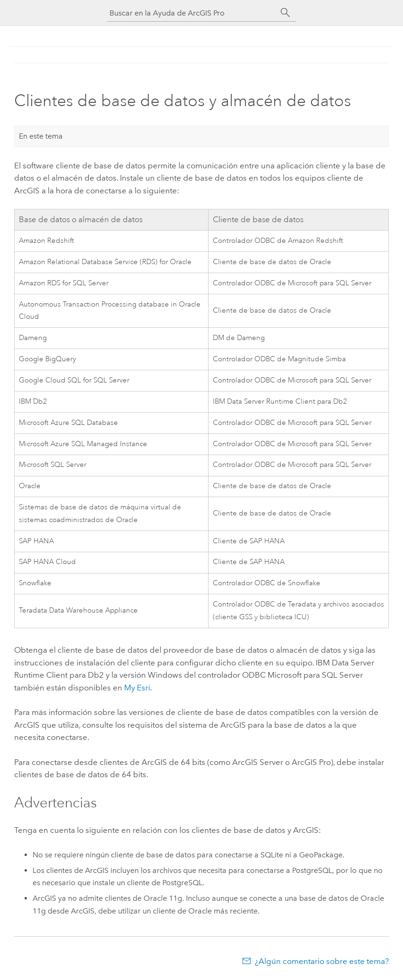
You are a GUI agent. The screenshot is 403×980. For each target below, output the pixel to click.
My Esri (137, 688)
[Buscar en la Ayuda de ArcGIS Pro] (192, 13)
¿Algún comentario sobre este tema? (322, 961)
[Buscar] (285, 13)
